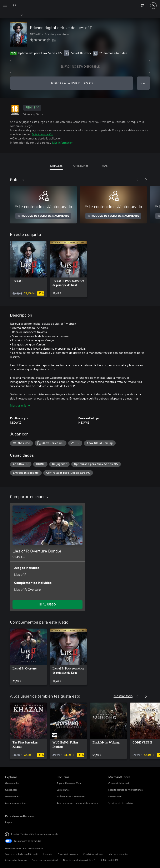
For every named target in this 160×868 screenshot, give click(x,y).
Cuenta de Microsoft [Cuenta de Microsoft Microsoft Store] (119, 783)
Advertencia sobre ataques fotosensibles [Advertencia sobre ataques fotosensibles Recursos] (77, 803)
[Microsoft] (80, 3)
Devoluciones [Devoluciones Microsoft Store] (115, 796)
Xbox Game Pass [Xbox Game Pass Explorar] (13, 796)
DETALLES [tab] (56, 166)
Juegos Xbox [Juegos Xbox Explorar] (11, 790)
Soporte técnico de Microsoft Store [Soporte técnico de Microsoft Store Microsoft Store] (126, 790)
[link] (28, 269)
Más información (42, 134)
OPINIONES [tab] (81, 166)
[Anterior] (137, 180)
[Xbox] (11, 15)
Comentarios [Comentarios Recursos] (63, 790)
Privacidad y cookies (68, 854)
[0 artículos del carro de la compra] (143, 6)
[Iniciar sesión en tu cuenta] (153, 6)
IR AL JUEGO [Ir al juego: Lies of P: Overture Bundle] (48, 604)
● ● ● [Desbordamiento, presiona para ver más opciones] (143, 83)
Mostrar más (20, 405)
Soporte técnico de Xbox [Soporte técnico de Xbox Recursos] (69, 783)
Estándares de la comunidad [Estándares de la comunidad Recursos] (71, 796)
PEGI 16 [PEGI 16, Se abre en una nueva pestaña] (32, 108)
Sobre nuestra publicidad (45, 860)
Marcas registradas (118, 854)
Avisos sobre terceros (16, 860)
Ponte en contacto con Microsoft (21, 854)
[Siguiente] (146, 180)
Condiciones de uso (93, 854)
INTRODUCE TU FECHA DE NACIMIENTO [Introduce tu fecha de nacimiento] (43, 216)
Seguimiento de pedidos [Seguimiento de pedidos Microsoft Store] (121, 803)
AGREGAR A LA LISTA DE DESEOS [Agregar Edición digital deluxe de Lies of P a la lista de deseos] (72, 83)
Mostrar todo (123, 696)
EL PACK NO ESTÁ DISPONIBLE (80, 66)
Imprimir (48, 854)
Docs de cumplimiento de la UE (79, 860)
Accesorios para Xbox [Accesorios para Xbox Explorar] (16, 803)
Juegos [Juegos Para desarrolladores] (8, 822)
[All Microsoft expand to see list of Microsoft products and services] (5, 6)
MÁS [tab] (104, 166)
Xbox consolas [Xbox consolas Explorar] (12, 783)
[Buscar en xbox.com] (15, 5)
